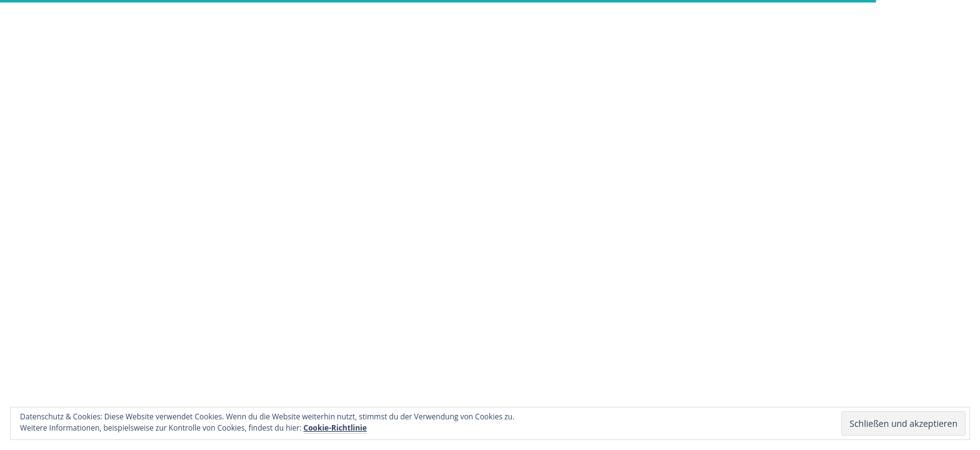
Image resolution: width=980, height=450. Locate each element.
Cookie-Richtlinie (335, 428)
